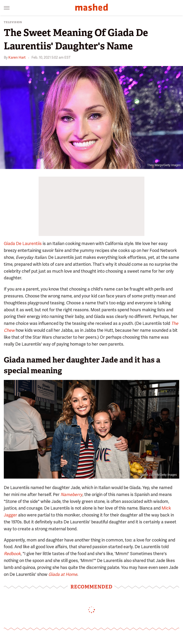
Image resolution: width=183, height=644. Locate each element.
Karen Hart (17, 57)
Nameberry (71, 494)
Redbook (12, 554)
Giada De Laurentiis (23, 243)
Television (13, 22)
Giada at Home (63, 574)
